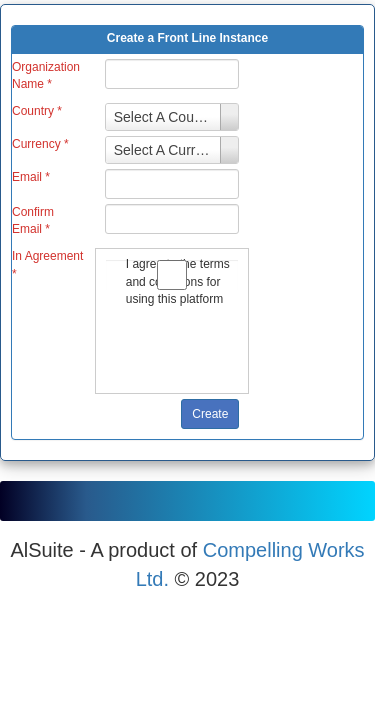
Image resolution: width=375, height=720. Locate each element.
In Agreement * (47, 264)
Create (210, 414)
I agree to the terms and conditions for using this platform (172, 281)
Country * (37, 111)
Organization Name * (46, 75)
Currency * (40, 144)
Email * (31, 177)
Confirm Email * (33, 220)
